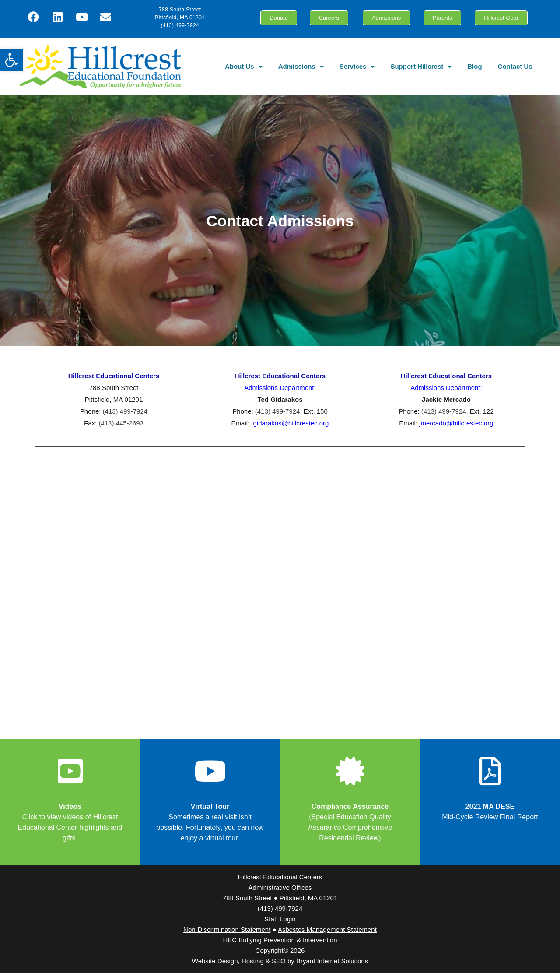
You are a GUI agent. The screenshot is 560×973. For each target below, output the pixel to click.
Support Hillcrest (421, 67)
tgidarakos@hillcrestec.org (290, 423)
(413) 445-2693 (121, 423)
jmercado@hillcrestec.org (456, 423)
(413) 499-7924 (125, 411)
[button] (11, 60)
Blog (474, 66)
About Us (244, 67)
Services (357, 67)
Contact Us (515, 66)
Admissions (301, 67)
